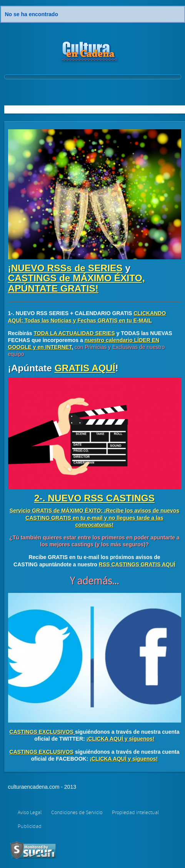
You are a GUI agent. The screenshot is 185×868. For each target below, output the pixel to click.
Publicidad (30, 826)
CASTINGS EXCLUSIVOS (42, 732)
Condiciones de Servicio (77, 813)
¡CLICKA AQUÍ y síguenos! (121, 739)
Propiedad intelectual (135, 813)
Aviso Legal (30, 813)
